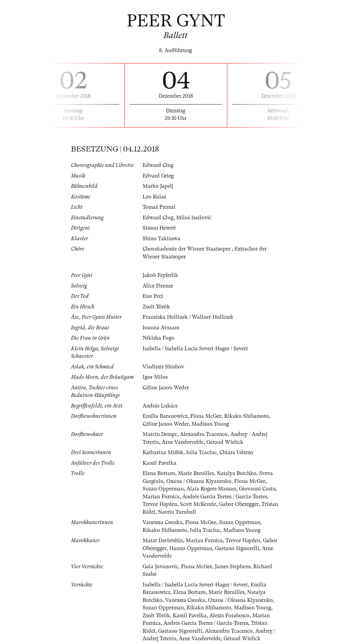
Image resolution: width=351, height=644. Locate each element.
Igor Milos (155, 377)
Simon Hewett (159, 228)
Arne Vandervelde (183, 442)
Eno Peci (153, 296)
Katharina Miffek (163, 452)
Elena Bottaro (159, 473)
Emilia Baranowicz (165, 416)
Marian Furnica (161, 497)
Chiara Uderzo (236, 452)
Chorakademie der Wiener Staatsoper (187, 249)
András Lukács (160, 406)
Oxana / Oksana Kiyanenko (199, 481)
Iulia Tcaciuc (201, 452)
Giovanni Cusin (257, 489)
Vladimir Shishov (163, 367)
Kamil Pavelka (160, 463)
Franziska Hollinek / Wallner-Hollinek (188, 317)
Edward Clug (158, 165)
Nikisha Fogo (159, 338)
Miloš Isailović (194, 218)
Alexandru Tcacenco (204, 434)
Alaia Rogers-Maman (211, 489)
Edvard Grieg (158, 176)
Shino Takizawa (161, 239)
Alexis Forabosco (229, 616)
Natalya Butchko (237, 473)
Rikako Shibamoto (246, 416)
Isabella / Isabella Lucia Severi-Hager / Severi (195, 349)
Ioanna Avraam (161, 328)
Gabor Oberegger (239, 504)
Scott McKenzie (198, 504)
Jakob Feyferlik (160, 275)
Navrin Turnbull (177, 512)
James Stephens (233, 567)
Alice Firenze (158, 286)
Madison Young (210, 424)
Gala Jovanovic (160, 567)
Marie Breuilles (196, 473)
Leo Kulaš (154, 197)
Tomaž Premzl (159, 207)
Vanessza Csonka (162, 522)
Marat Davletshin (163, 540)
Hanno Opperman (191, 548)
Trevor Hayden (160, 504)
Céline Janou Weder (166, 388)
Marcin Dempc (160, 434)
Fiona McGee (206, 416)
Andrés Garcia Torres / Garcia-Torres (225, 497)
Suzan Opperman (163, 489)
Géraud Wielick (225, 442)
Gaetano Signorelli (237, 548)
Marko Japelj (158, 186)
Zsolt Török (156, 307)
